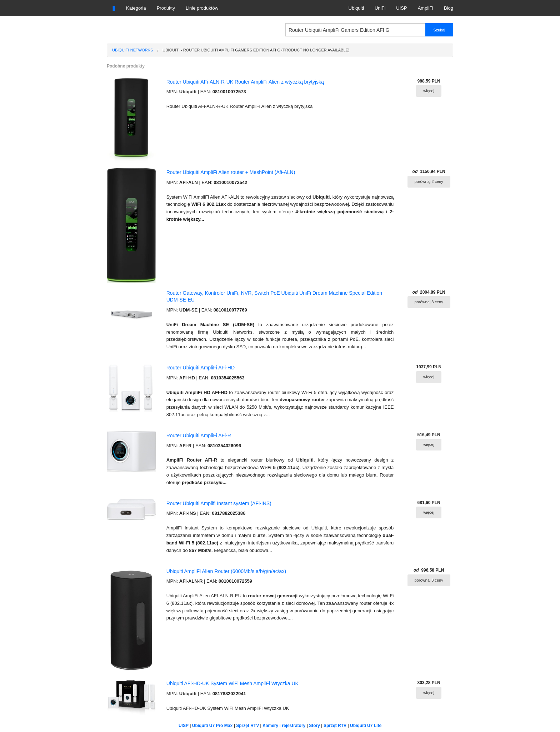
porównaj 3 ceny (429, 302)
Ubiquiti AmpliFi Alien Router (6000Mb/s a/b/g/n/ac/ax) (226, 571)
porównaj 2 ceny (429, 181)
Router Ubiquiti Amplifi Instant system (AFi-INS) (219, 503)
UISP (401, 8)
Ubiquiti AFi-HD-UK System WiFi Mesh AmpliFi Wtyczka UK (232, 683)
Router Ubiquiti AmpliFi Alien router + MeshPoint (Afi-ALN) (231, 172)
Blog (449, 8)
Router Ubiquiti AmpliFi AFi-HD (201, 368)
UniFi (380, 8)
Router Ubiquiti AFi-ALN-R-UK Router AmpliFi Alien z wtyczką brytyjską (245, 82)
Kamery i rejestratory (284, 726)
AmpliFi (426, 8)
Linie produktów (202, 8)
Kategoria (136, 8)
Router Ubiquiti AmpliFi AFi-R (199, 435)
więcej (429, 91)
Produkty (166, 8)
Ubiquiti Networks (132, 50)
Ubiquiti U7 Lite (366, 726)
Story (314, 726)
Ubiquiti (356, 8)
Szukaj (439, 30)
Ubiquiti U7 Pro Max (212, 726)
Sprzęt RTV (247, 726)
